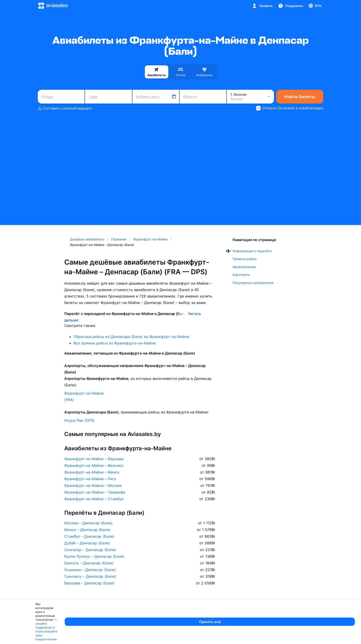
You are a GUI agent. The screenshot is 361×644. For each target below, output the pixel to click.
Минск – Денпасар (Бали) (87, 530)
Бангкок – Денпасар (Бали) (89, 563)
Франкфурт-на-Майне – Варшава (94, 459)
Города (174, 615)
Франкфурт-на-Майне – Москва (93, 485)
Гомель (223, 625)
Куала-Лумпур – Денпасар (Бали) (94, 556)
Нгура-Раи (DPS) (79, 420)
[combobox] (61, 97)
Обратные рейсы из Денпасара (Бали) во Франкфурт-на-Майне (131, 337)
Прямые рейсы (245, 259)
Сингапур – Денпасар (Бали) (90, 550)
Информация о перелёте (252, 251)
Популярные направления (253, 283)
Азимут (39, 625)
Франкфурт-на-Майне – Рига (90, 479)
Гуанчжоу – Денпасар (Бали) (90, 576)
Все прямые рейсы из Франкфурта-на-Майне (115, 343)
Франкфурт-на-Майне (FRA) (84, 396)
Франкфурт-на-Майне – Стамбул (94, 499)
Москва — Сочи (107, 625)
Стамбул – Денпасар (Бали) (89, 536)
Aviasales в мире (312, 615)
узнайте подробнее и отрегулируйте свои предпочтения (156, 638)
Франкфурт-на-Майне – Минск (92, 472)
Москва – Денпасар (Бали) (88, 523)
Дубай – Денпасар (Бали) (87, 543)
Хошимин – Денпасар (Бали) (90, 570)
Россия (302, 625)
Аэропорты (241, 275)
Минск (172, 625)
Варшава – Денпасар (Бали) (89, 583)
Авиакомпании (244, 267)
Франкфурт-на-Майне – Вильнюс (94, 465)
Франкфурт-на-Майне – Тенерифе (95, 492)
